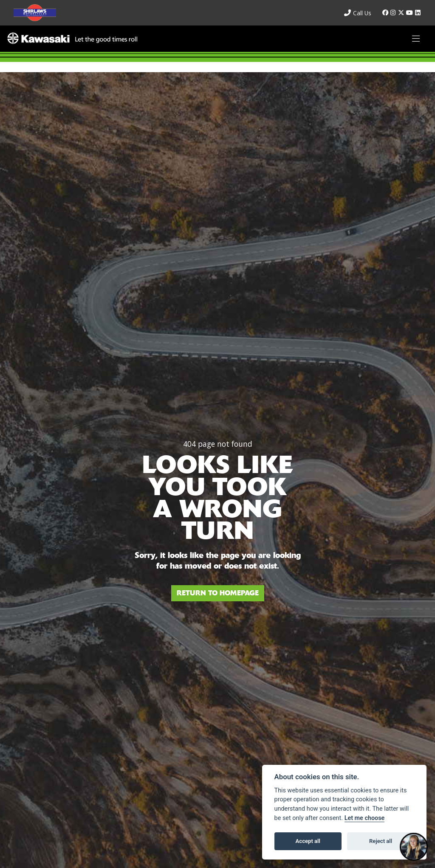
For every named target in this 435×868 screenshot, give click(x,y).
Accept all (308, 841)
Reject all (381, 841)
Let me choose (365, 818)
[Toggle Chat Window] (414, 847)
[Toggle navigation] (416, 39)
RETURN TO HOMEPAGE (218, 593)
